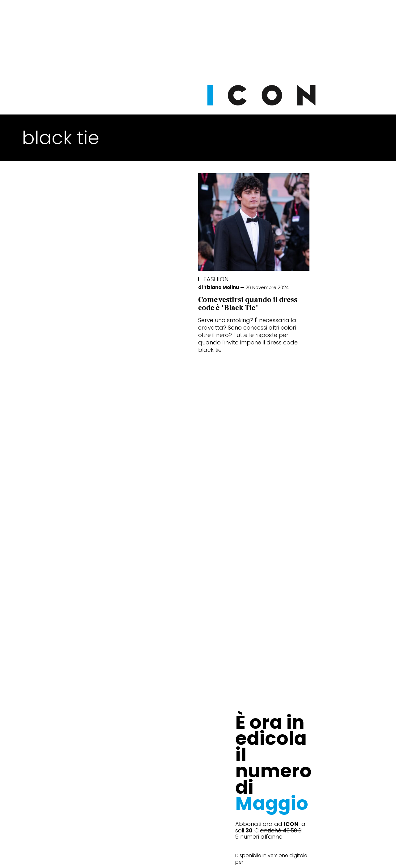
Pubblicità (261, 855)
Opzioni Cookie (223, 855)
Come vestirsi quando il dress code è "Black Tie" (72, 304)
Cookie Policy (181, 855)
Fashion (40, 279)
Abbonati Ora (291, 707)
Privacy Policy (140, 855)
